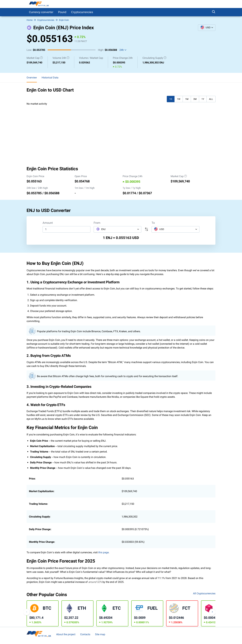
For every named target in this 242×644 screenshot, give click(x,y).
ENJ (101, 229)
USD (159, 229)
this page (103, 552)
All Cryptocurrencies (204, 593)
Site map (100, 634)
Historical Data (50, 78)
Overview (32, 78)
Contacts (85, 634)
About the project (66, 634)
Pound (62, 12)
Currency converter (41, 12)
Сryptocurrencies (82, 12)
